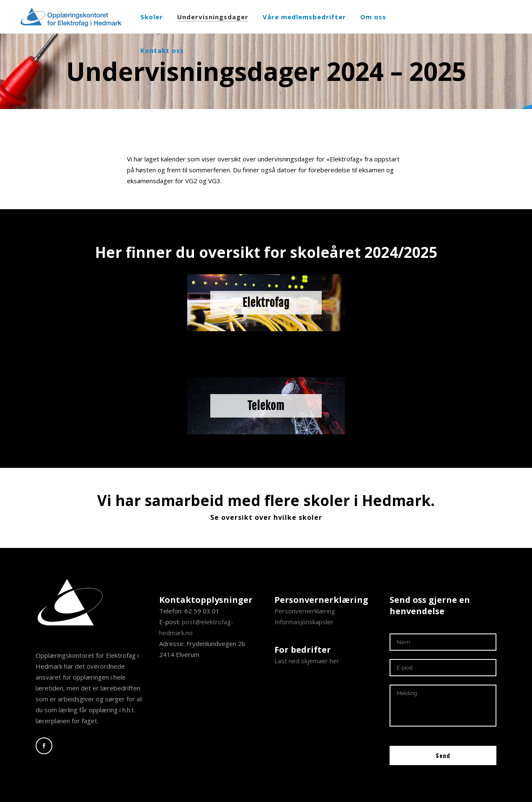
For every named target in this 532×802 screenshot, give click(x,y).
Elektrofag (266, 303)
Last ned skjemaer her (307, 661)
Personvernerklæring (305, 611)
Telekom (266, 406)
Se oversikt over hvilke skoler (266, 517)
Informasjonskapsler (304, 622)
